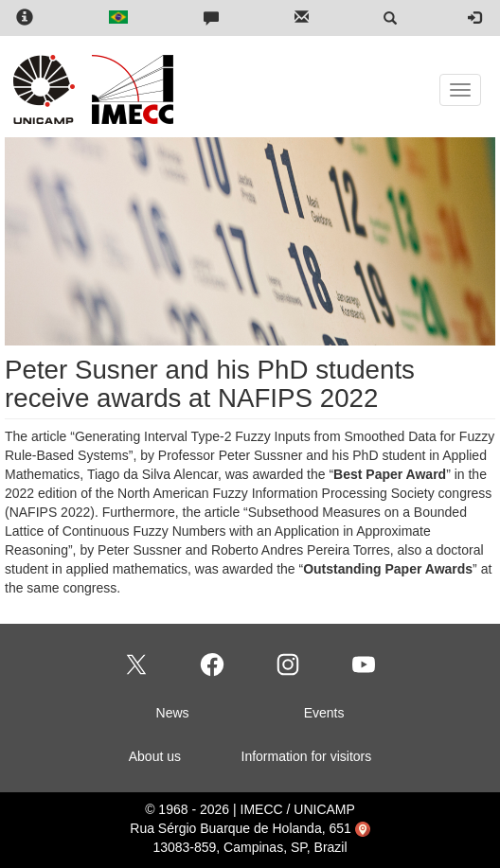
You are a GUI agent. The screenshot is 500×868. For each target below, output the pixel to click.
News (173, 713)
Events (324, 713)
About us (155, 756)
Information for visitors (307, 756)
